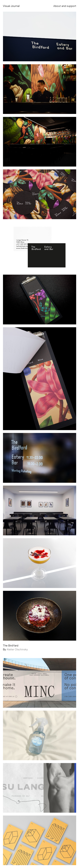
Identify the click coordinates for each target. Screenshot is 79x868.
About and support (65, 6)
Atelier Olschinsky (17, 649)
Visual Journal (11, 6)
